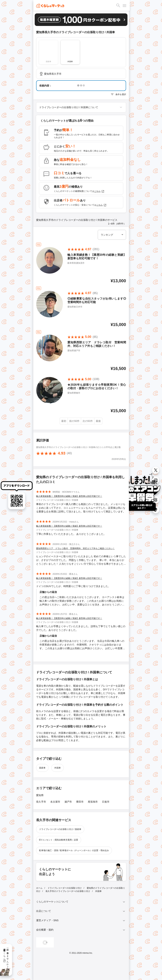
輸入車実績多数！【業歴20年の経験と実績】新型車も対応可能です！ (69, 496)
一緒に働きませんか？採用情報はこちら (6, 957)
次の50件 (88, 421)
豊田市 (80, 802)
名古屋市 (55, 802)
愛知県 (40, 795)
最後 (98, 421)
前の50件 (74, 421)
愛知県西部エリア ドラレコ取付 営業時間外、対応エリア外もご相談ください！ (75, 548)
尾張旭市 (93, 802)
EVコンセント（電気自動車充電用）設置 (59, 840)
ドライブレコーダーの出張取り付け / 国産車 (60, 829)
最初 (64, 421)
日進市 (106, 802)
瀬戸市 (68, 802)
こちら (99, 191)
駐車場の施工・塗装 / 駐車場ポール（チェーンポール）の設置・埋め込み (74, 850)
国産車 (42, 768)
